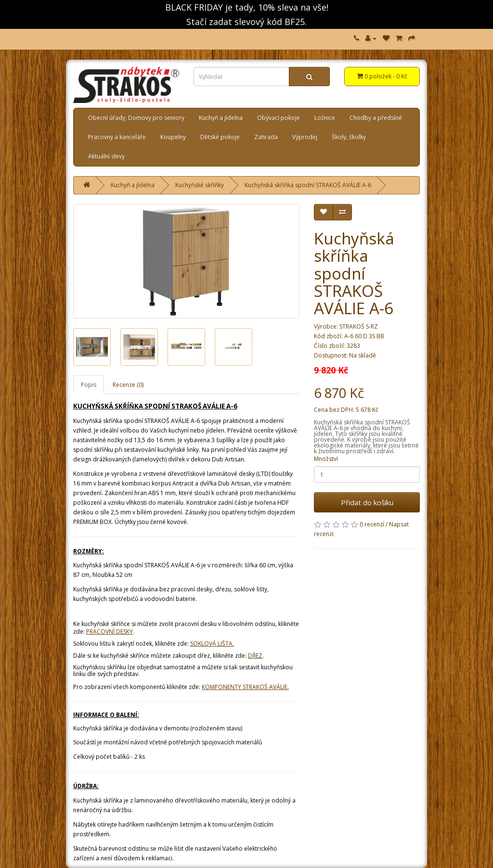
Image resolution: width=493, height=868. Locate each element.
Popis (89, 385)
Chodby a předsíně (376, 118)
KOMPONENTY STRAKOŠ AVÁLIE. (245, 687)
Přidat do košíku (367, 502)
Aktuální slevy (106, 156)
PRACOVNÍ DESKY (110, 632)
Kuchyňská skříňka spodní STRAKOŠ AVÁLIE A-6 (308, 185)
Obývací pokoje (279, 118)
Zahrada (266, 137)
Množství (326, 459)
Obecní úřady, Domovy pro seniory (136, 118)
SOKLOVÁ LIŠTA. (212, 644)
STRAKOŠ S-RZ (359, 326)
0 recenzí (372, 524)
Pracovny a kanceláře (117, 137)
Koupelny (173, 137)
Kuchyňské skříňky (200, 185)
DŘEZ (255, 656)
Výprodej (305, 137)
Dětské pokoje (220, 137)
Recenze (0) (128, 385)
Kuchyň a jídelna (221, 118)
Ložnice (325, 118)
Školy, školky (349, 137)
